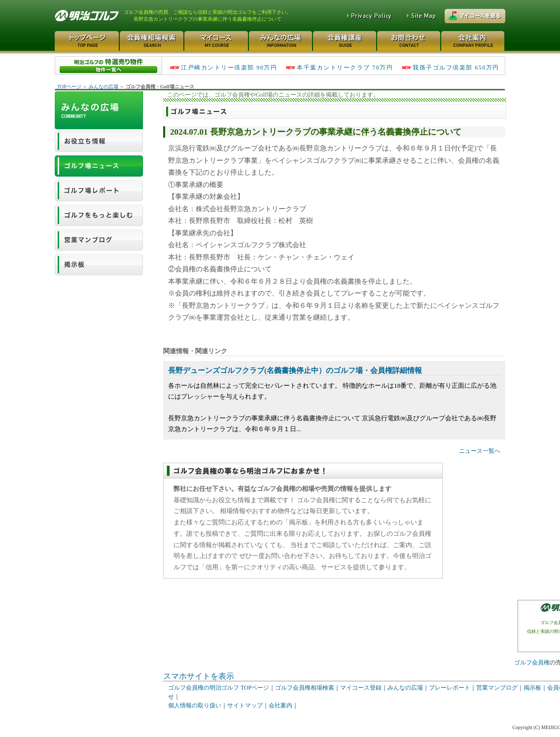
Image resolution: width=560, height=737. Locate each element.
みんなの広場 (104, 87)
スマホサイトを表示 (199, 676)
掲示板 (532, 688)
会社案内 (280, 705)
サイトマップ (245, 705)
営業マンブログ (497, 688)
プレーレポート (450, 688)
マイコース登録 (361, 688)
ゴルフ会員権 (532, 663)
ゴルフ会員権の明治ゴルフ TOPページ (219, 688)
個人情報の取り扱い (195, 705)
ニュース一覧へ (480, 451)
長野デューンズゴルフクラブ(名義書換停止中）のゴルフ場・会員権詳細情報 (295, 370)
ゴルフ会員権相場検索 (305, 688)
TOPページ (69, 87)
